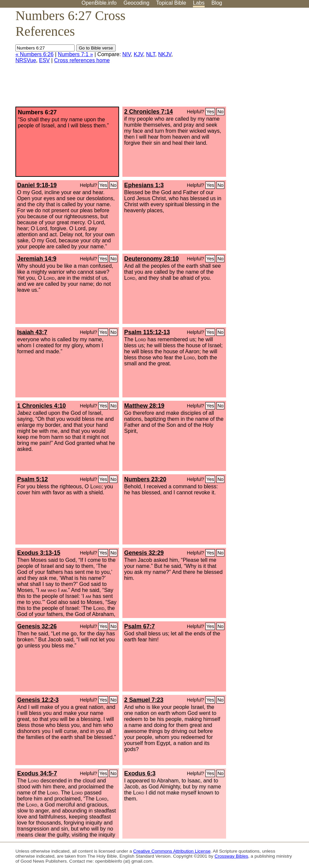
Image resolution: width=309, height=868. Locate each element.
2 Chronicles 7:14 (148, 112)
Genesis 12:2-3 (38, 700)
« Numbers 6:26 (34, 54)
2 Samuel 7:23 (144, 700)
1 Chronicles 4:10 (41, 406)
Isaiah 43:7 (32, 332)
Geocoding (136, 3)
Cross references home (82, 60)
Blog (217, 3)
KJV (138, 54)
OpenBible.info (99, 3)
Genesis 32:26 (37, 626)
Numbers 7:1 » (75, 54)
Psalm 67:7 (139, 626)
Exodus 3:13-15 (39, 553)
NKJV (165, 54)
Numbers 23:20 (145, 479)
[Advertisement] (241, 60)
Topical (171, 3)
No (220, 112)
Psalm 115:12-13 (147, 332)
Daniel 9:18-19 (37, 185)
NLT (151, 54)
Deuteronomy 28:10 (151, 259)
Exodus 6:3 (140, 773)
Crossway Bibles (231, 856)
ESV (44, 60)
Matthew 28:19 (144, 406)
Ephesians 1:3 (144, 185)
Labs (199, 3)
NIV (127, 54)
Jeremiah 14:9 (37, 259)
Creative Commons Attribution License (172, 851)
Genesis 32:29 (144, 553)
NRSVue (26, 60)
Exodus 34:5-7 (37, 773)
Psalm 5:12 (32, 479)
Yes (210, 112)
